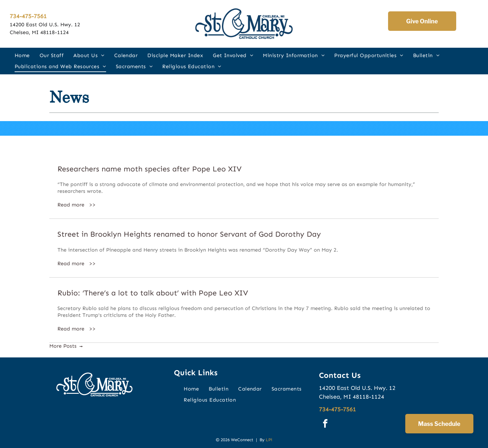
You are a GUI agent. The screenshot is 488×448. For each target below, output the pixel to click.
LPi (269, 440)
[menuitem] (22, 55)
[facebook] (325, 424)
